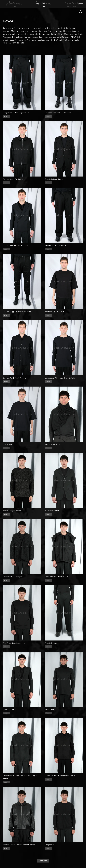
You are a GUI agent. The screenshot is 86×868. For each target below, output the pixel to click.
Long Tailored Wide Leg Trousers (16, 113)
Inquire (6, 116)
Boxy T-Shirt (8, 444)
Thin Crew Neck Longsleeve (14, 643)
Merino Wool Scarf (52, 444)
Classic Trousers (51, 643)
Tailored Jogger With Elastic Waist (17, 312)
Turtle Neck (49, 709)
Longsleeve (49, 845)
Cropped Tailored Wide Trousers (58, 113)
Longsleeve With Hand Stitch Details (60, 378)
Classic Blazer (8, 709)
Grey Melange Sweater (12, 511)
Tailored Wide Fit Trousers (55, 245)
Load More (43, 860)
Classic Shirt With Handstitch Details (60, 776)
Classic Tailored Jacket (54, 179)
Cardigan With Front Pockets (14, 378)
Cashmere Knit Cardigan (12, 577)
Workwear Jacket (52, 511)
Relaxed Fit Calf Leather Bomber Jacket (19, 845)
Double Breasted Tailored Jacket (16, 245)
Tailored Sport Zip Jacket (13, 179)
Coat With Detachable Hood (56, 577)
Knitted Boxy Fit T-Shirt (54, 312)
